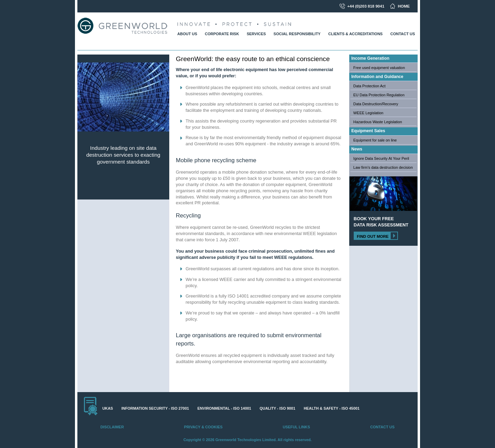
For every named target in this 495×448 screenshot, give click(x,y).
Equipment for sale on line (375, 140)
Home (404, 6)
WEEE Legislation (368, 113)
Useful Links (296, 427)
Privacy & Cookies (203, 427)
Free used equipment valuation (379, 68)
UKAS (108, 408)
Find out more (373, 236)
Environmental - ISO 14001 (225, 408)
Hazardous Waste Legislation (378, 122)
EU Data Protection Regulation (379, 95)
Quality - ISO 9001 (278, 408)
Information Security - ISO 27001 (155, 408)
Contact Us (382, 427)
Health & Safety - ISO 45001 (332, 408)
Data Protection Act (369, 86)
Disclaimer (112, 427)
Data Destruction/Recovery (376, 104)
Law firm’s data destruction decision (383, 167)
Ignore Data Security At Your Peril (381, 158)
